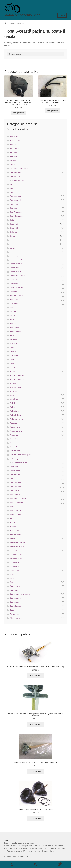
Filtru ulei (13, 316)
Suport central (15, 586)
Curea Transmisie (16, 288)
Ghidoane (13, 343)
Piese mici (13, 423)
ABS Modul (14, 137)
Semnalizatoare (15, 534)
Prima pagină (11, 23)
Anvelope (13, 152)
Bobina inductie (15, 172)
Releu (12, 479)
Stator (12, 574)
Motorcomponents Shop (22, 15)
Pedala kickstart (16, 415)
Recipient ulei (15, 475)
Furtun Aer (14, 324)
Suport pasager (15, 598)
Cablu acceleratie (16, 196)
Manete (12, 371)
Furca (12, 320)
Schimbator (14, 527)
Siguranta (13, 550)
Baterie (12, 164)
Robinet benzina (16, 511)
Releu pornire (15, 495)
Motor (12, 395)
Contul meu (12, 864)
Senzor (12, 538)
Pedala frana (14, 411)
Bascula (13, 160)
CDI (11, 240)
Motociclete (14, 391)
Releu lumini (14, 491)
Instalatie (13, 351)
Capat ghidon (15, 228)
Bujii (11, 184)
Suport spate (14, 602)
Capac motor (14, 224)
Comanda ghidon (16, 256)
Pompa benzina (15, 439)
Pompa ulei (14, 447)
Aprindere (13, 156)
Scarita (12, 523)
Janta (12, 359)
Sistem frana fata (16, 554)
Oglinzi (12, 403)
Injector (12, 347)
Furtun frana (14, 327)
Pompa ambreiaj (16, 431)
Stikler (12, 578)
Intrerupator (14, 355)
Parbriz (12, 407)
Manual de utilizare (17, 379)
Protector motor (15, 451)
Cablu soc (13, 208)
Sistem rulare (15, 566)
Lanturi (12, 367)
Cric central (14, 284)
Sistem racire (15, 562)
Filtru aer (13, 312)
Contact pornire (15, 272)
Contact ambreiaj (16, 264)
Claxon (12, 248)
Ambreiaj (13, 144)
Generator (13, 339)
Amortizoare (14, 148)
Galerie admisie (15, 331)
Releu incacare (15, 483)
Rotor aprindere (15, 515)
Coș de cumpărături (55, 863)
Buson (12, 188)
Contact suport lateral (18, 276)
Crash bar (13, 280)
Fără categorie (15, 304)
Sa (11, 519)
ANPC (7, 841)
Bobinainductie (15, 176)
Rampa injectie (15, 471)
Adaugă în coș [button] (18, 113)
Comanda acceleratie (18, 252)
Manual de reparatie (17, 375)
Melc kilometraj (15, 387)
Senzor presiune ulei (17, 542)
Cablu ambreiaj (15, 200)
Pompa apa (14, 435)
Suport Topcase (15, 606)
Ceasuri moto (15, 244)
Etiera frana (14, 300)
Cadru (12, 220)
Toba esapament (16, 618)
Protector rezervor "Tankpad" (20, 455)
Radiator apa (14, 459)
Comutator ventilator (17, 260)
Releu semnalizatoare (20, 463)
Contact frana (15, 268)
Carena (12, 236)
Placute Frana (15, 427)
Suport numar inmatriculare (20, 594)
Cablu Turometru (16, 212)
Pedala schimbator (17, 419)
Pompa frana (14, 443)
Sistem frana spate (17, 558)
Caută (35, 864)
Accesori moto (15, 140)
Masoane (13, 383)
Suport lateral (15, 590)
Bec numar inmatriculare (19, 168)
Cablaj (12, 192)
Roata (12, 507)
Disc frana (13, 292)
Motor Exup (14, 399)
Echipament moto (16, 296)
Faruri (12, 308)
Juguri (12, 363)
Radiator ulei (14, 467)
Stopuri (12, 582)
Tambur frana (15, 614)
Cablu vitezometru (16, 216)
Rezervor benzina (16, 503)
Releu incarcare (16, 487)
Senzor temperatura (17, 546)
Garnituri (13, 335)
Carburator (14, 232)
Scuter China (15, 530)
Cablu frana (14, 204)
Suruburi (13, 610)
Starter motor (15, 570)
